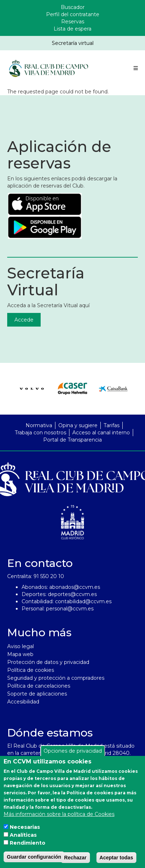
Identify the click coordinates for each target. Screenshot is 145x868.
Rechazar (75, 860)
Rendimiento (28, 845)
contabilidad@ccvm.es (83, 601)
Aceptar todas (116, 860)
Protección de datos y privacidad (48, 662)
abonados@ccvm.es (75, 587)
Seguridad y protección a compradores (56, 678)
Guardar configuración (34, 859)
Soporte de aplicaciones (37, 694)
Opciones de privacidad (73, 753)
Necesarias (25, 829)
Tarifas (112, 425)
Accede (24, 320)
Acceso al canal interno (101, 433)
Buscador (73, 7)
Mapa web (20, 654)
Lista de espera (72, 29)
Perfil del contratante (73, 14)
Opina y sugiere (78, 425)
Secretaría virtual (73, 43)
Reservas (73, 22)
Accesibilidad (23, 702)
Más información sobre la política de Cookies (59, 816)
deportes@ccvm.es (72, 594)
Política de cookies (31, 670)
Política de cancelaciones (39, 686)
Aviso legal (21, 646)
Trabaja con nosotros (40, 433)
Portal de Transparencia (72, 440)
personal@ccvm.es (70, 609)
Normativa (39, 425)
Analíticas (23, 837)
